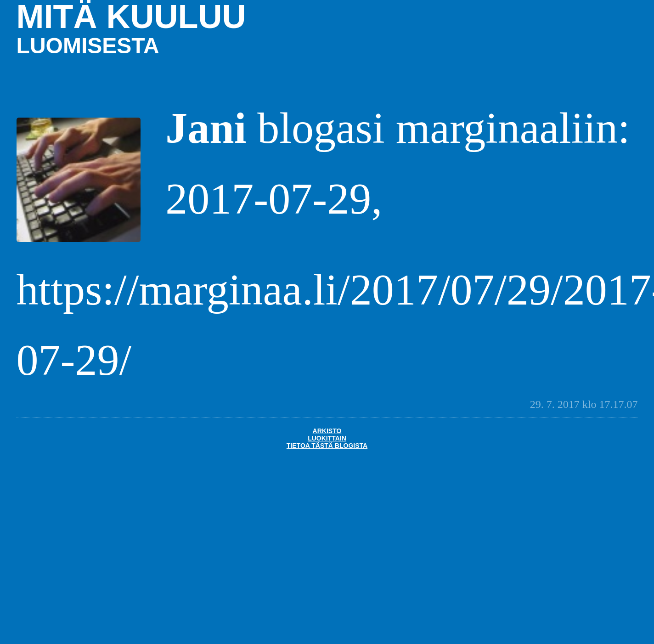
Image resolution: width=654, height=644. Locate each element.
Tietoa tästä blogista (327, 446)
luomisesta (88, 46)
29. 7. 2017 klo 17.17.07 (584, 404)
